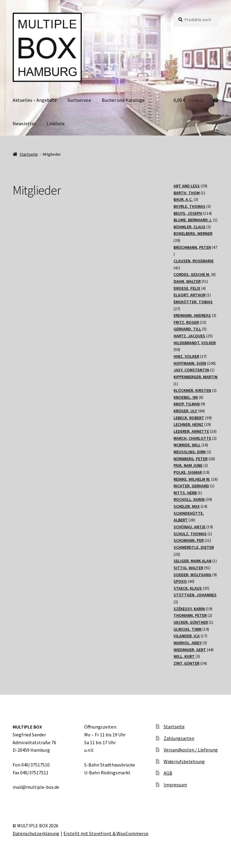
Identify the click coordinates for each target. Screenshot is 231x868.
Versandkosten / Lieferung (191, 750)
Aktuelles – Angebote (35, 100)
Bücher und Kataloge (123, 100)
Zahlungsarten (179, 738)
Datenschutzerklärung (36, 833)
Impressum (175, 785)
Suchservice (79, 100)
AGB (168, 773)
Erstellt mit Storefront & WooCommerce (106, 833)
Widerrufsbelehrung (184, 761)
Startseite (29, 154)
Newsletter (24, 123)
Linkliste (56, 123)
